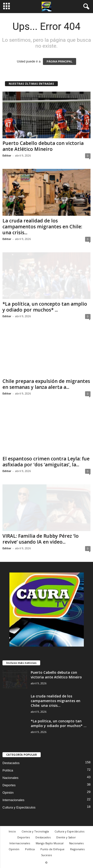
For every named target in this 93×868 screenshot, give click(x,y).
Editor (7, 155)
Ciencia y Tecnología (35, 831)
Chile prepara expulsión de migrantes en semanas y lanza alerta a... (46, 384)
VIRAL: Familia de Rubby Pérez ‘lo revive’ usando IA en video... (41, 539)
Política (8, 770)
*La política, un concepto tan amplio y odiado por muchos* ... (45, 307)
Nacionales (10, 778)
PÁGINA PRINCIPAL (60, 61)
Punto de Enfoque (52, 849)
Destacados (11, 763)
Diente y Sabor (66, 837)
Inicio (12, 831)
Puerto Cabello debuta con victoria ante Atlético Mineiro (43, 146)
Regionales (77, 849)
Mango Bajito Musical (50, 843)
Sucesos (46, 855)
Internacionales (13, 800)
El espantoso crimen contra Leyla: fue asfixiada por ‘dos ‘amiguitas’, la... (46, 462)
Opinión (8, 793)
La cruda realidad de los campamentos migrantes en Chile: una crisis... (42, 227)
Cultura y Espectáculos (19, 807)
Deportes (9, 785)
